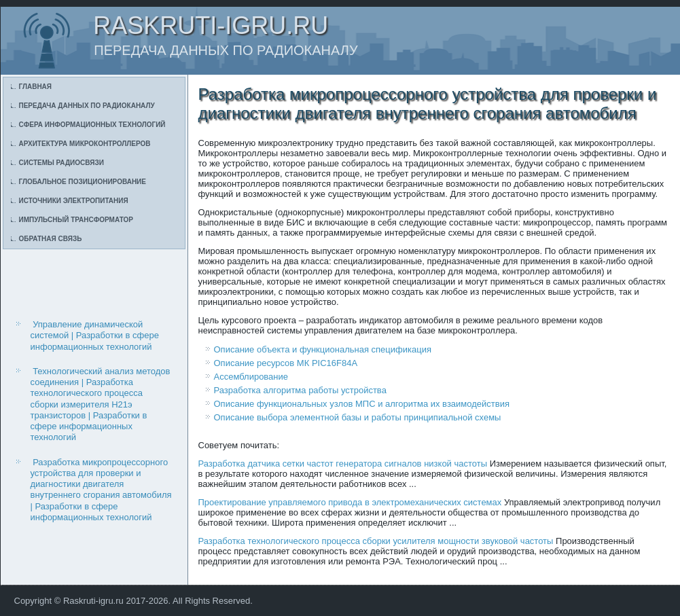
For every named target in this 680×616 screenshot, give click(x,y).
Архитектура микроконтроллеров (85, 144)
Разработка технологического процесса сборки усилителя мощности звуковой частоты (376, 541)
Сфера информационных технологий (92, 125)
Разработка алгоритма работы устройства (300, 390)
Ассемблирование (251, 377)
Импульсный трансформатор (76, 220)
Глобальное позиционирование (83, 182)
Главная (36, 87)
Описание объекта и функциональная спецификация (323, 349)
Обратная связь (51, 239)
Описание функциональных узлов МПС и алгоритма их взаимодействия (362, 404)
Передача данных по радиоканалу (87, 106)
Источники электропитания (74, 201)
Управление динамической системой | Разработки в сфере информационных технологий (95, 336)
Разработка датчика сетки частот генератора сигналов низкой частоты (343, 464)
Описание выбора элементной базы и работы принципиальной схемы (358, 417)
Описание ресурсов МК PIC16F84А (286, 363)
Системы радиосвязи (61, 163)
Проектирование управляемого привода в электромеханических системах (350, 502)
